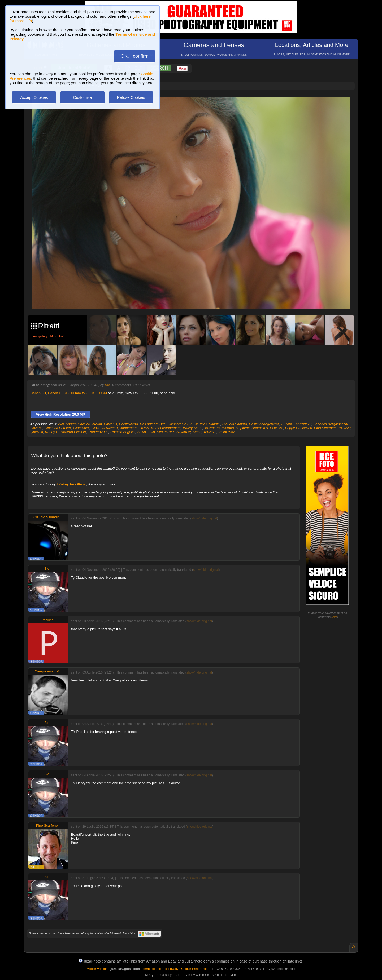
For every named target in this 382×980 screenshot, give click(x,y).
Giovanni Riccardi (105, 428)
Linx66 (144, 428)
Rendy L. (52, 432)
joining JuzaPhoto (72, 484)
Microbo (228, 428)
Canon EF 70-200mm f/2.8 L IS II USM (77, 393)
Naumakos (260, 428)
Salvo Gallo (146, 432)
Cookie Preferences (195, 969)
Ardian (97, 424)
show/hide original (204, 518)
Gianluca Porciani (58, 428)
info (335, 617)
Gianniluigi (82, 428)
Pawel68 (276, 428)
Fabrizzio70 (303, 424)
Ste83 (197, 432)
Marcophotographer (166, 428)
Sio (107, 385)
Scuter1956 (166, 432)
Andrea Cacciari (78, 424)
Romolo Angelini (123, 432)
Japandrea (129, 428)
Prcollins (47, 620)
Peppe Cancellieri (298, 428)
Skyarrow (183, 432)
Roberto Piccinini (74, 432)
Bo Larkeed (149, 424)
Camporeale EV (179, 424)
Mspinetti (243, 428)
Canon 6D (38, 393)
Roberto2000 (99, 432)
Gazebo (37, 428)
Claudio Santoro (235, 424)
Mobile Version (97, 969)
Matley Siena (192, 428)
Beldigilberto (129, 424)
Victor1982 (227, 432)
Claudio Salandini (207, 424)
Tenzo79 (210, 432)
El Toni (286, 424)
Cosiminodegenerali (264, 424)
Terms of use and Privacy (161, 969)
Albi (61, 424)
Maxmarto (212, 428)
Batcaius (110, 424)
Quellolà (37, 432)
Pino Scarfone (325, 428)
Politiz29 (344, 428)
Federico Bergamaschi (331, 424)
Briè (162, 424)
